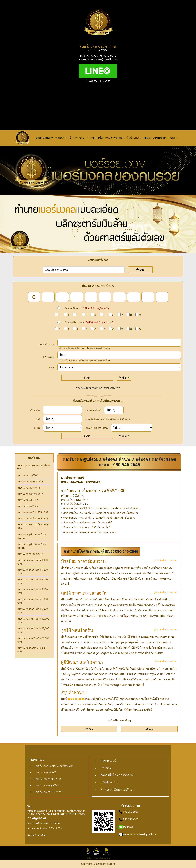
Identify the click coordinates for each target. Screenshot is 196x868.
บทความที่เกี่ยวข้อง (101, 361)
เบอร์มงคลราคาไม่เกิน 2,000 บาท (33, 572)
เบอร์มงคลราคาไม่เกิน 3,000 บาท (33, 581)
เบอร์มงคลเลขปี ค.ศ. (28, 506)
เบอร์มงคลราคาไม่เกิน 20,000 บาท (33, 640)
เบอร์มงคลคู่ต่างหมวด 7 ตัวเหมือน (32, 536)
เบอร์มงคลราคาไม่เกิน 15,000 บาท (33, 630)
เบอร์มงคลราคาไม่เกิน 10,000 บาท (33, 620)
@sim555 (128, 827)
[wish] (132, 428)
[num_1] (34, 297)
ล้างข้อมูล (124, 378)
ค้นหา (87, 378)
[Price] (119, 367)
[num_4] (77, 297)
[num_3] (62, 297)
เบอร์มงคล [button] (43, 138)
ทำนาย (140, 270)
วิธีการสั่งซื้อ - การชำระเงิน (105, 138)
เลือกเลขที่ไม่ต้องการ (89, 323)
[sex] (63, 419)
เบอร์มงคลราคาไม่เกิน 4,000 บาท (33, 591)
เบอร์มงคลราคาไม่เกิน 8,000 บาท (33, 611)
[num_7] (119, 297)
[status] (114, 410)
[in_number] (119, 343)
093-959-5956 (89, 56)
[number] (84, 270)
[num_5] (91, 297)
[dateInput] (63, 410)
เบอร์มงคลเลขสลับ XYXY (30, 481)
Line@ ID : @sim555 (98, 81)
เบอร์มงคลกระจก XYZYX (30, 554)
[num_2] (48, 297)
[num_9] (148, 297)
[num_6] (105, 297)
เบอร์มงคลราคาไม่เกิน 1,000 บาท (33, 562)
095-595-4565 (107, 56)
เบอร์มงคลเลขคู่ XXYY (29, 488)
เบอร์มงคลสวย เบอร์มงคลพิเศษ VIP (34, 467)
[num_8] (134, 297)
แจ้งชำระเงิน (133, 138)
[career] (63, 428)
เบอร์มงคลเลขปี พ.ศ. (28, 500)
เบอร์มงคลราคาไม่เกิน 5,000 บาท (33, 601)
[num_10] (162, 297)
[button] (15, 224)
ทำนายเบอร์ (63, 138)
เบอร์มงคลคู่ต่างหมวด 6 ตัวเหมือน (32, 546)
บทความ (79, 138)
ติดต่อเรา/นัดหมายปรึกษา (161, 138)
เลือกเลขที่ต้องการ (86, 308)
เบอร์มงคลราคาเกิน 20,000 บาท (32, 650)
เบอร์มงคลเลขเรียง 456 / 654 (33, 512)
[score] (119, 355)
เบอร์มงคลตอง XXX (27, 475)
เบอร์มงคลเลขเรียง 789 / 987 (33, 518)
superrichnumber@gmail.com (98, 59)
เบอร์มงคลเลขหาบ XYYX (30, 494)
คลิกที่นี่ (89, 729)
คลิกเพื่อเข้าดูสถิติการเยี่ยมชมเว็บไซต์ (98, 858)
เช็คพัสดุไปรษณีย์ (36, 836)
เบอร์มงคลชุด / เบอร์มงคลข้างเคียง (33, 526)
